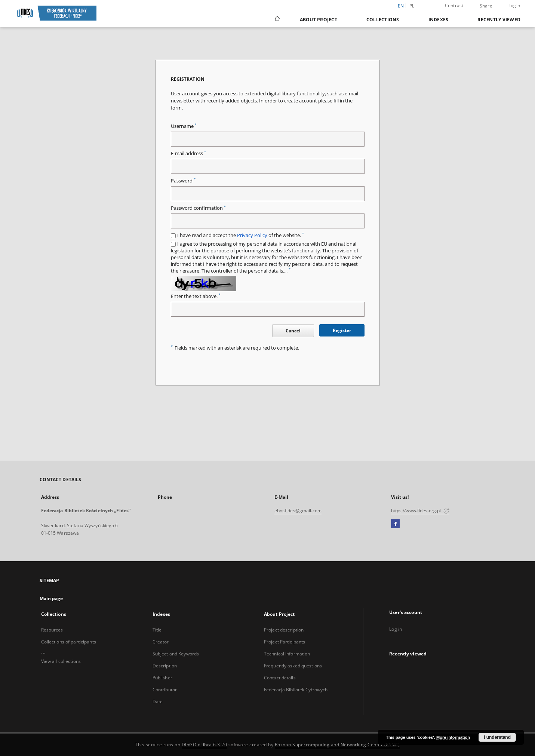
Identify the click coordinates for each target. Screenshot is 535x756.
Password (183, 181)
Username (184, 126)
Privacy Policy (252, 235)
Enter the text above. (196, 296)
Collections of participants (69, 642)
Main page (51, 598)
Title (157, 630)
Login (514, 5)
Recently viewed (499, 20)
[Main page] (277, 19)
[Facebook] (395, 524)
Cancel (293, 331)
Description (165, 666)
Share (486, 6)
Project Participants (285, 642)
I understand (497, 737)
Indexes (439, 20)
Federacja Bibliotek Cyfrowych (296, 690)
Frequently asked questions (293, 666)
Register (342, 330)
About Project (319, 20)
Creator (161, 642)
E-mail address (188, 153)
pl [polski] (412, 6)
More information (453, 737)
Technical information (287, 654)
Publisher (162, 678)
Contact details (280, 678)
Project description (284, 630)
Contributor (165, 690)
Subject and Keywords (176, 654)
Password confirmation (198, 208)
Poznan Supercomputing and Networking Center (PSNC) (337, 745)
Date (158, 702)
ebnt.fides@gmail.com (298, 511)
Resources (52, 630)
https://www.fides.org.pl (420, 511)
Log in (396, 629)
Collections (383, 20)
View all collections (61, 661)
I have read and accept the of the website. (241, 235)
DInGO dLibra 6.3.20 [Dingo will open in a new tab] (205, 745)
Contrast (454, 5)
